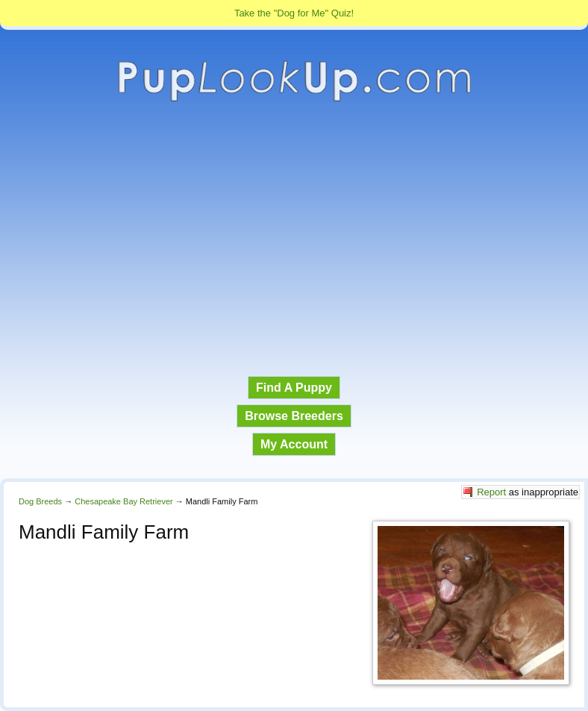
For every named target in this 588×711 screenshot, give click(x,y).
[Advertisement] (294, 239)
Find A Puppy (294, 388)
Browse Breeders (294, 416)
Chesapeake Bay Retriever (123, 501)
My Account (294, 444)
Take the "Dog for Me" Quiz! (294, 13)
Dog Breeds (40, 501)
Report (491, 492)
